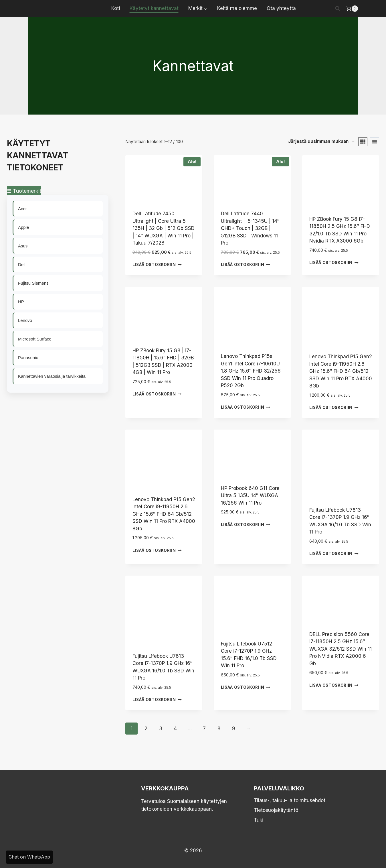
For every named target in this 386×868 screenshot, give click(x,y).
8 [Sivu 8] (219, 729)
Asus (23, 246)
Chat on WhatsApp (29, 857)
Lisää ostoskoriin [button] (157, 264)
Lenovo (25, 320)
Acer (23, 209)
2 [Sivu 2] (146, 729)
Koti (116, 8)
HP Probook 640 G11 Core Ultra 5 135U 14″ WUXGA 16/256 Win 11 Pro (250, 496)
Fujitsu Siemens (34, 283)
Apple (24, 227)
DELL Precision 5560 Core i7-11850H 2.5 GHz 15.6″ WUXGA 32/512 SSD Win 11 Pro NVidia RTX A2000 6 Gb (341, 649)
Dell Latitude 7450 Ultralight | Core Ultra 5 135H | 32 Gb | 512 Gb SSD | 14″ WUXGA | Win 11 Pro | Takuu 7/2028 (164, 228)
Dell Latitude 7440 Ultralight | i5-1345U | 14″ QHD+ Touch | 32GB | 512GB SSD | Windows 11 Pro (250, 228)
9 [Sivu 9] (234, 729)
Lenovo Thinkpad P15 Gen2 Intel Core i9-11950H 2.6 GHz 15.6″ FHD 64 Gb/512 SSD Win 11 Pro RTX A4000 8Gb (341, 371)
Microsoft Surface (35, 339)
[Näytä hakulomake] (338, 9)
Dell (22, 264)
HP (21, 302)
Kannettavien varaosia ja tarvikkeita (52, 376)
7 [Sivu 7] (204, 729)
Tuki (259, 820)
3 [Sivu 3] (161, 729)
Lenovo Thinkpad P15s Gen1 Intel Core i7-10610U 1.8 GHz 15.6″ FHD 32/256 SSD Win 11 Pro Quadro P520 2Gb (251, 371)
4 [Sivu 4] (175, 729)
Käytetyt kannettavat (154, 8)
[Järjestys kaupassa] (321, 142)
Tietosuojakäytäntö (276, 810)
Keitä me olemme (237, 8)
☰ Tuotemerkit (24, 191)
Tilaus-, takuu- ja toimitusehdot (290, 800)
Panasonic (28, 358)
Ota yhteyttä (281, 8)
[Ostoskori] (352, 9)
